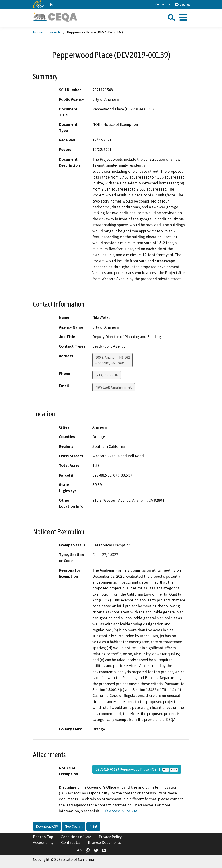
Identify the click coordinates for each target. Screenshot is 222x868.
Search (55, 32)
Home (38, 32)
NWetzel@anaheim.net (114, 387)
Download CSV (47, 826)
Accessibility (43, 842)
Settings (182, 4)
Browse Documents (104, 842)
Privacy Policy (110, 837)
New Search (74, 826)
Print (93, 826)
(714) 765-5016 (107, 375)
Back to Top (43, 837)
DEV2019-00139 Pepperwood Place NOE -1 (137, 769)
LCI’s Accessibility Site (119, 811)
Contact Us (163, 4)
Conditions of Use (76, 837)
